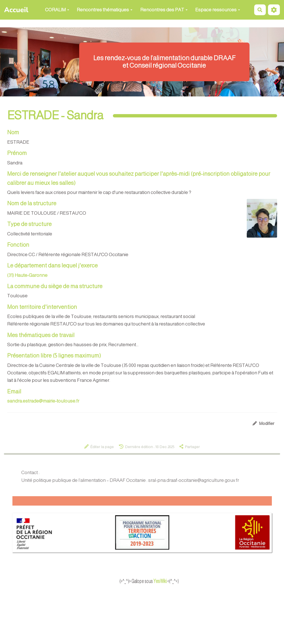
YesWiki (170, 581)
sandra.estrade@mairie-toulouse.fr (43, 401)
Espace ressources (218, 10)
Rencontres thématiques (105, 10)
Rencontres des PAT (164, 10)
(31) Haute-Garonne (27, 275)
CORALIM (57, 10)
